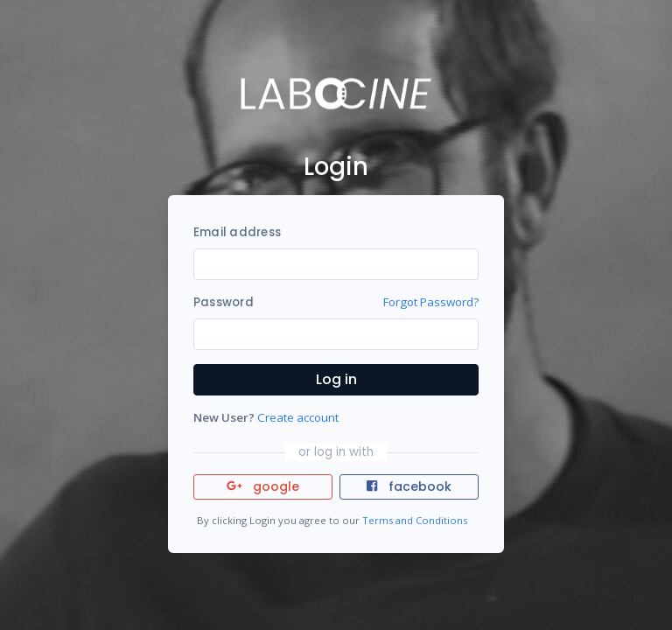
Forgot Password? (431, 302)
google (263, 486)
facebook (409, 486)
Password (224, 302)
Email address (237, 232)
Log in (336, 379)
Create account (298, 417)
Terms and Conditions (415, 520)
